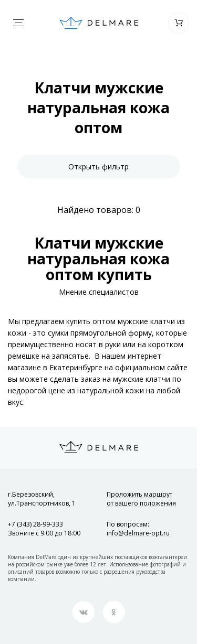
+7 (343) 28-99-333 (35, 524)
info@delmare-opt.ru (138, 533)
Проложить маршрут (141, 499)
